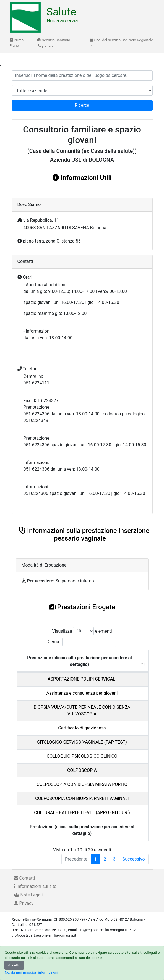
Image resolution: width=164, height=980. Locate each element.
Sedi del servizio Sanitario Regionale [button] (121, 40)
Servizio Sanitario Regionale (54, 43)
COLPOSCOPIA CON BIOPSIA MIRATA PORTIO (82, 784)
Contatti (24, 878)
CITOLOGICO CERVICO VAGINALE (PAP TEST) (82, 742)
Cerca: (82, 642)
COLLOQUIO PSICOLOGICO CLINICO (82, 756)
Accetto (14, 965)
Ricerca (82, 105)
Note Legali (28, 895)
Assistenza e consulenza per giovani (82, 693)
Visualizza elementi (82, 631)
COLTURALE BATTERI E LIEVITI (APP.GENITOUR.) (82, 813)
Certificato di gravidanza (82, 728)
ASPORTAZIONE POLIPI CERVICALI (82, 679)
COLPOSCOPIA (82, 770)
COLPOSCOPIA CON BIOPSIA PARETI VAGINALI (82, 798)
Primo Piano (17, 43)
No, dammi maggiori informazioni (31, 972)
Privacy (24, 903)
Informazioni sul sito (35, 886)
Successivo (134, 859)
